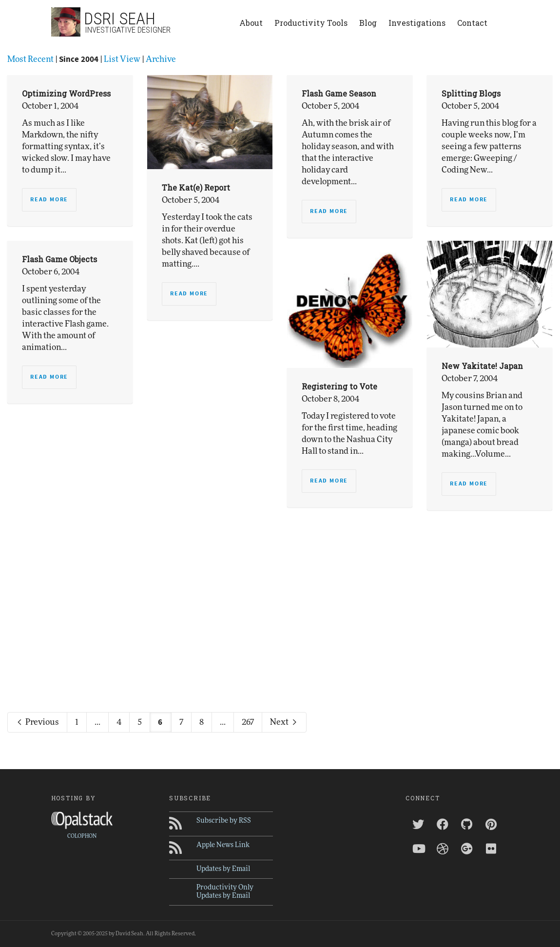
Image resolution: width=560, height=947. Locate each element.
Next (284, 722)
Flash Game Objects (59, 259)
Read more (49, 200)
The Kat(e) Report (196, 187)
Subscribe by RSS (224, 821)
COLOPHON (82, 836)
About (251, 23)
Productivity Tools (311, 23)
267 (248, 722)
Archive (161, 59)
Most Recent (30, 59)
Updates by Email (223, 869)
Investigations (417, 23)
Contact (472, 23)
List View (122, 59)
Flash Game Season (339, 93)
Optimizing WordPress (66, 93)
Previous (37, 722)
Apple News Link (223, 845)
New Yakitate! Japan (482, 366)
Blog (368, 23)
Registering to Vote (339, 386)
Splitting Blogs (471, 93)
